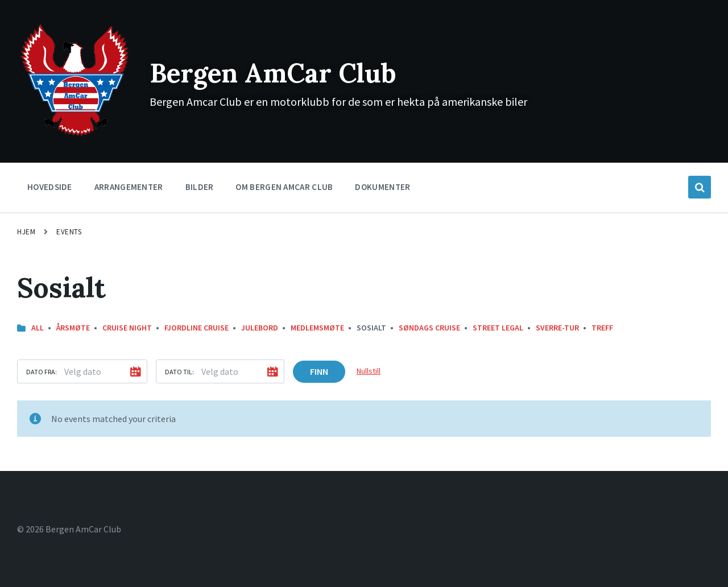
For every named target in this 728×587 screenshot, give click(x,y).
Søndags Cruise (429, 328)
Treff (602, 328)
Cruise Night (127, 328)
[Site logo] (75, 135)
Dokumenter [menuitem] (382, 187)
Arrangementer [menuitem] (129, 187)
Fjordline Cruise (197, 328)
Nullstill (369, 371)
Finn (319, 371)
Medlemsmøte (317, 328)
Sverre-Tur (557, 328)
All (38, 328)
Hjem (26, 232)
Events (69, 232)
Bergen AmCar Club (280, 73)
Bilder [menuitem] (200, 187)
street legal (498, 328)
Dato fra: (42, 372)
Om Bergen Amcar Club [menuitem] (284, 187)
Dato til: (179, 372)
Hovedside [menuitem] (50, 187)
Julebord (260, 328)
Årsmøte (73, 328)
